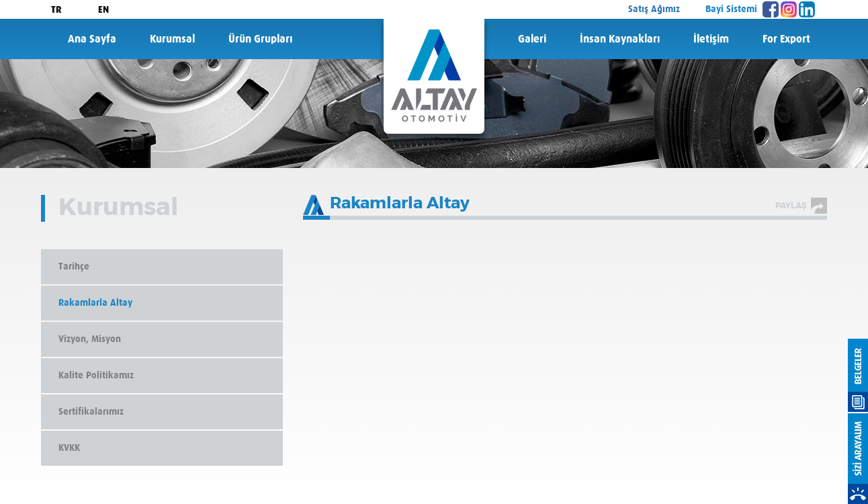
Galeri (532, 39)
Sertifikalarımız (91, 412)
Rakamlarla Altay (95, 303)
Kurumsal (172, 39)
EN (103, 10)
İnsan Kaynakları (620, 39)
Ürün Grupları (260, 39)
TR (56, 10)
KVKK (69, 448)
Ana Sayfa (92, 39)
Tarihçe (74, 267)
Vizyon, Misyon (90, 339)
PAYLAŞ (791, 206)
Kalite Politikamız (96, 376)
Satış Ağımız (654, 9)
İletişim (711, 39)
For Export (786, 39)
